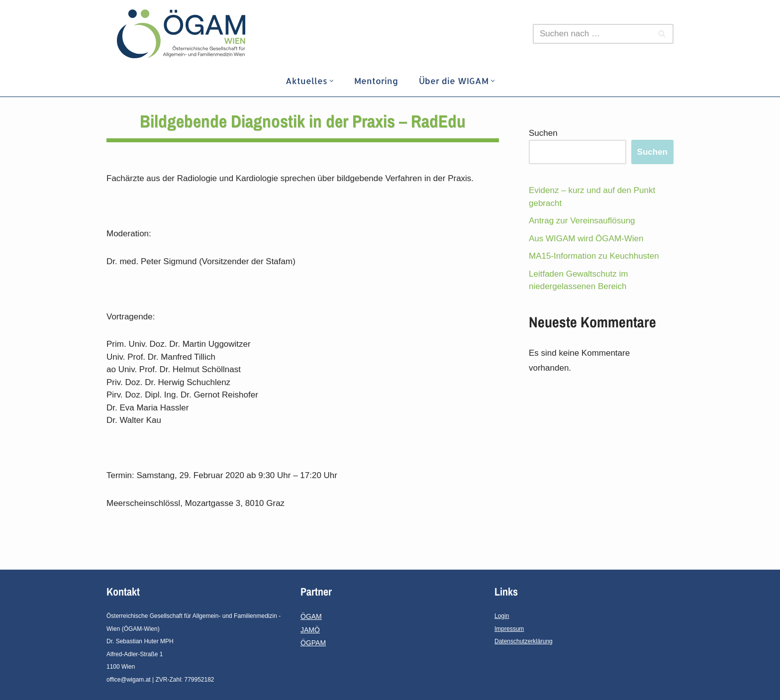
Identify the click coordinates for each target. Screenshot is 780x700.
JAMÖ (310, 630)
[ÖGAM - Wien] (184, 34)
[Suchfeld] (592, 34)
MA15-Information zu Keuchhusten (594, 256)
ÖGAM (311, 616)
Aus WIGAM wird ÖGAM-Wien (586, 239)
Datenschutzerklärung (524, 641)
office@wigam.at (129, 680)
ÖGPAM (313, 643)
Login (502, 616)
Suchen (543, 133)
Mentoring (376, 81)
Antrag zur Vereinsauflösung (582, 221)
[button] (332, 81)
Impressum (509, 629)
